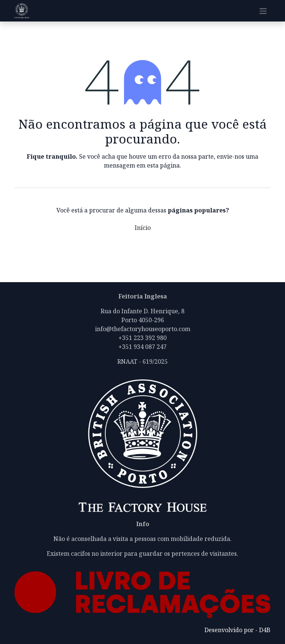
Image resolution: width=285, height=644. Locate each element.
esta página (163, 165)
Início (143, 228)
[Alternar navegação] (263, 11)
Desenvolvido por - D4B (237, 630)
